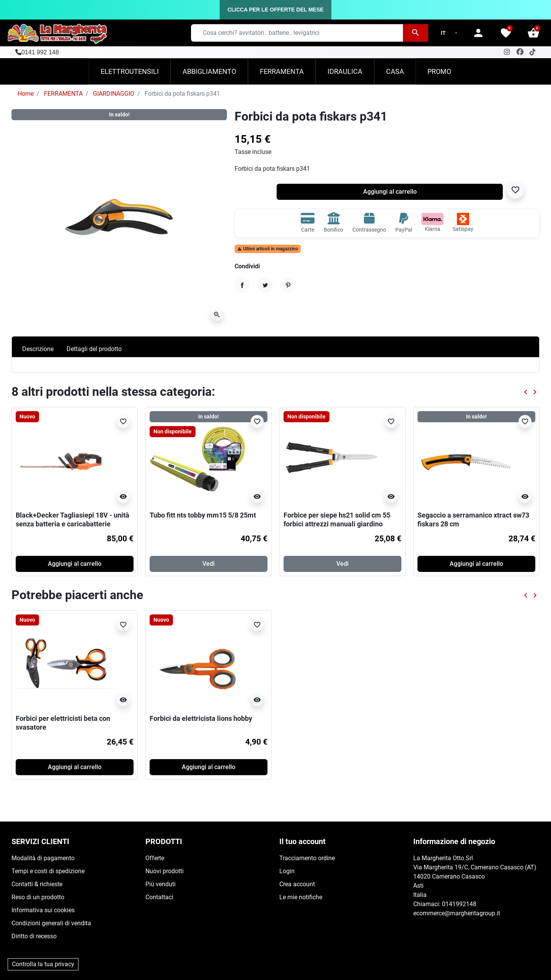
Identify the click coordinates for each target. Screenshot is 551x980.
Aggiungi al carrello (390, 192)
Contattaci (159, 897)
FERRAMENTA (63, 94)
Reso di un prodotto (38, 897)
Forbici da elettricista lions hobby (201, 718)
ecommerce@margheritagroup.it (457, 913)
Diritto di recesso (34, 936)
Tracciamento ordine (307, 858)
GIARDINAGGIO (114, 94)
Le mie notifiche (301, 897)
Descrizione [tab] (38, 349)
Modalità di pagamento (43, 858)
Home (26, 94)
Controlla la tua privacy (43, 964)
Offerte (155, 858)
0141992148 (459, 904)
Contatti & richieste (37, 884)
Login (287, 871)
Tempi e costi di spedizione (48, 871)
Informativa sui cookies (43, 910)
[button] (533, 33)
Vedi (209, 564)
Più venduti (161, 884)
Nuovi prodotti (165, 871)
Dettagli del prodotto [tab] (94, 349)
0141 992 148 (40, 52)
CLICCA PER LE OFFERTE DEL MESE (275, 10)
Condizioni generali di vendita (51, 923)
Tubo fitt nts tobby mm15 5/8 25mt (203, 515)
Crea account (297, 884)
